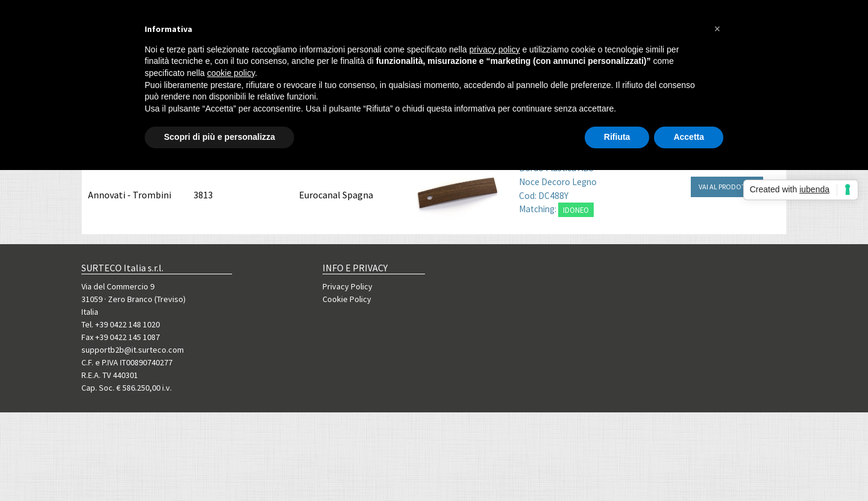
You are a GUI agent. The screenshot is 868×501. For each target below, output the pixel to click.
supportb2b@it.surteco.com (133, 350)
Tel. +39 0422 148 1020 (121, 324)
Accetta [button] (689, 137)
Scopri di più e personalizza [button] (219, 137)
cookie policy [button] (231, 73)
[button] (717, 29)
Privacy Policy (348, 286)
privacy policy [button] (495, 49)
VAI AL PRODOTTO (727, 187)
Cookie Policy (347, 299)
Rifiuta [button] (617, 137)
